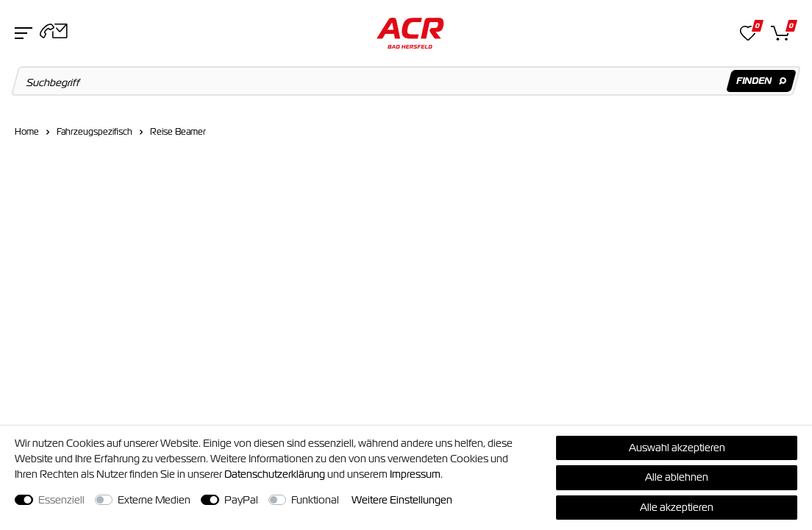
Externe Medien (154, 500)
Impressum (415, 474)
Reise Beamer (178, 132)
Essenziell (61, 500)
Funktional (315, 500)
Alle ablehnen (677, 477)
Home (27, 132)
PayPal (241, 500)
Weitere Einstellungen (402, 500)
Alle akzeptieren (677, 507)
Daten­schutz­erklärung (275, 474)
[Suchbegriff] (406, 81)
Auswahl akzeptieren (677, 448)
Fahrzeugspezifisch (95, 132)
